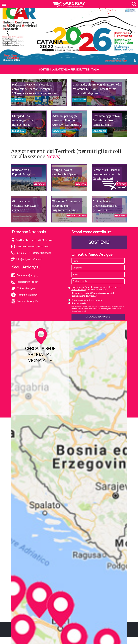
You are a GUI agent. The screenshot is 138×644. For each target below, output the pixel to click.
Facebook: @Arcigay (27, 275)
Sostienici (99, 242)
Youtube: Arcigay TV (27, 301)
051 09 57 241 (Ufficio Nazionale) (33, 253)
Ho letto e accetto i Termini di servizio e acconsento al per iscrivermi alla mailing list (96, 288)
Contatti (37, 259)
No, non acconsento (79, 303)
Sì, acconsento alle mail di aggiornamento (87, 300)
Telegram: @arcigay (27, 295)
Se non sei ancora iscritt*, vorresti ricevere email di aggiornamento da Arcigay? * (93, 295)
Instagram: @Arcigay (28, 282)
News (52, 156)
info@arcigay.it (24, 259)
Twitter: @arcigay (26, 288)
